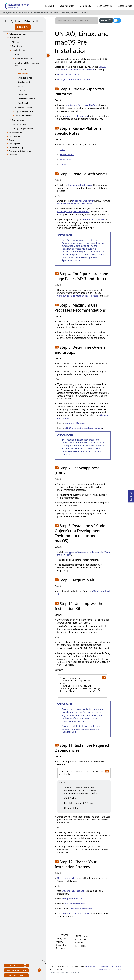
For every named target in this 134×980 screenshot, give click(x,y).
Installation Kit (47, 13)
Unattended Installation (81, 909)
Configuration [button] (18, 120)
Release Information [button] (18, 34)
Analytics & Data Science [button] (20, 151)
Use (66, 878)
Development (24, 82)
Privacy (88, 966)
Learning (49, 6)
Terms (95, 966)
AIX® (62, 150)
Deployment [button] (15, 37)
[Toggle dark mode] (117, 20)
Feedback (131, 495)
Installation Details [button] (23, 107)
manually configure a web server (73, 212)
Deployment (35, 13)
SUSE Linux (65, 159)
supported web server (83, 201)
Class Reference (16, 966)
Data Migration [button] (19, 124)
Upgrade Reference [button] (24, 116)
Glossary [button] (13, 155)
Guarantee (105, 966)
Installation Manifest (75, 904)
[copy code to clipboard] (104, 677)
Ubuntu (64, 164)
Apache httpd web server (80, 185)
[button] (57, 89)
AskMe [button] (107, 20)
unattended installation (93, 219)
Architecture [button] (15, 136)
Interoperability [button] (16, 147)
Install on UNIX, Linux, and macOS (66, 13)
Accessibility (116, 966)
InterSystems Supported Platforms (82, 105)
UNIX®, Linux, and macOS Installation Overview (80, 68)
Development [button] (15, 144)
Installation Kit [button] (18, 50)
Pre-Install (84, 13)
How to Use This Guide (68, 75)
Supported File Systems (76, 116)
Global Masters (125, 6)
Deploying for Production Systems (74, 80)
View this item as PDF (16, 971)
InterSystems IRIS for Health (22, 21)
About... (15, 42)
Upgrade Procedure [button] (24, 111)
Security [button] (13, 140)
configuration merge (72, 899)
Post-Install (23, 103)
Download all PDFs (15, 976)
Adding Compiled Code (22, 128)
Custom (21, 90)
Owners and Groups (74, 423)
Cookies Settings (104, 970)
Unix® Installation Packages (76, 914)
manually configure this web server (75, 204)
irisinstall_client (73, 891)
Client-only (22, 95)
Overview (22, 69)
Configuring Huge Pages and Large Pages (78, 296)
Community (85, 6)
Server (20, 86)
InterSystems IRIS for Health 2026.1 (16, 13)
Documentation (67, 6)
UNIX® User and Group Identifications (83, 428)
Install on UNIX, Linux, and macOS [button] (27, 64)
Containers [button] (17, 46)
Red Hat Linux (67, 154)
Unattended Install (26, 99)
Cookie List (117, 969)
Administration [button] (16, 133)
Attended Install (25, 78)
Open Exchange (104, 6)
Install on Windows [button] (23, 59)
